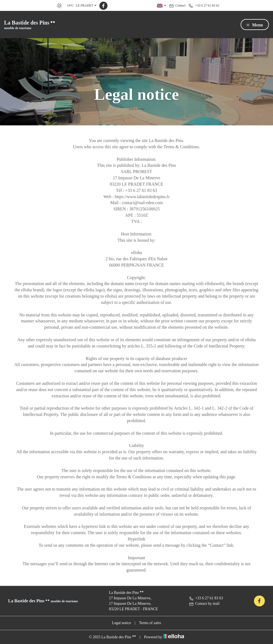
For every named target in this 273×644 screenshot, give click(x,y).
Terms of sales (150, 623)
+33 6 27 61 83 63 (206, 598)
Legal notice (122, 623)
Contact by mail (204, 604)
